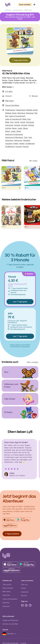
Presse (24, 588)
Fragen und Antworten (10, 620)
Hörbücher (6, 595)
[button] (34, 5)
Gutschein (6, 606)
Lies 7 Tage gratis (20, 302)
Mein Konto (7, 592)
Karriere (24, 596)
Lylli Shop (6, 603)
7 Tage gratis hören (20, 60)
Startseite (8, 10)
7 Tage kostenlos (12, 534)
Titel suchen (7, 584)
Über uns (24, 584)
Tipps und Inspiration (10, 599)
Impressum (25, 592)
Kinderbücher (18, 10)
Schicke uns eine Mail (10, 624)
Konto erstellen (25, 5)
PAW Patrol (28, 10)
